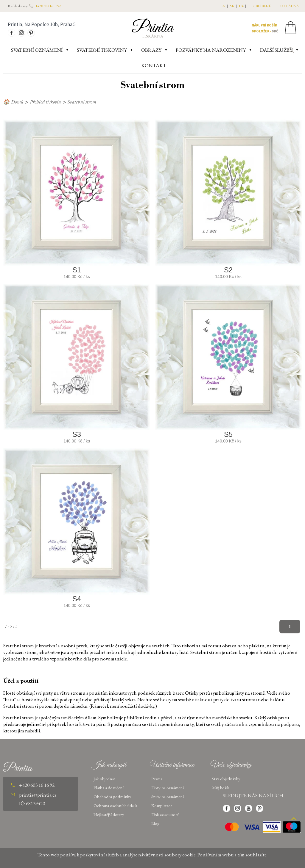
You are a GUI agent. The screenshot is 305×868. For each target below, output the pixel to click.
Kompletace (162, 805)
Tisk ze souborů (165, 814)
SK (232, 6)
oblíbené (262, 6)
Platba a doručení (109, 788)
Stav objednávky (226, 779)
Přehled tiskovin (46, 102)
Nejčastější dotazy (109, 814)
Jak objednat (104, 779)
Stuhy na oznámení (168, 796)
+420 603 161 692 (48, 6)
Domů (17, 102)
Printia (153, 28)
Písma (157, 779)
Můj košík (221, 788)
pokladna (288, 6)
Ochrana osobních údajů (115, 805)
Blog (155, 823)
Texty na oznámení (168, 788)
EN (223, 6)
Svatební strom (82, 102)
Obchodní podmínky (112, 796)
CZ (241, 6)
